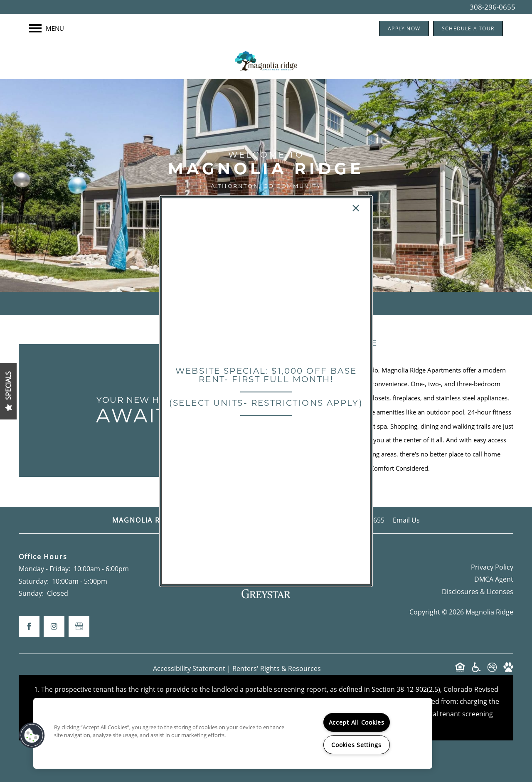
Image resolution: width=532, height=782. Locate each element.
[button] (32, 735)
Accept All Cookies (357, 722)
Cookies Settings (356, 745)
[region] (233, 733)
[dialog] (266, 391)
